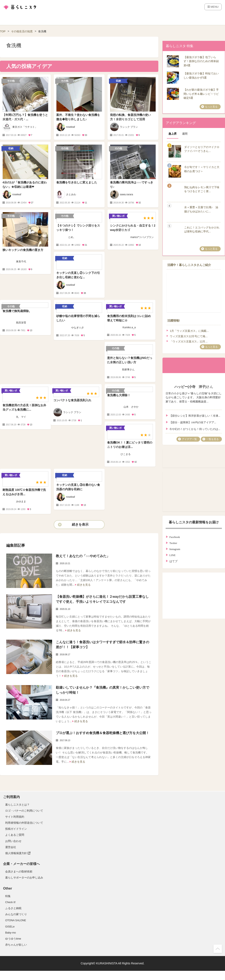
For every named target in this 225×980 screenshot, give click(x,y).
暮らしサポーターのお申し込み (24, 878)
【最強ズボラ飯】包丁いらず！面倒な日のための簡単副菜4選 (201, 61)
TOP (3, 31)
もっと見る (211, 107)
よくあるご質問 (15, 835)
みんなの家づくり (16, 914)
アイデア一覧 (189, 439)
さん (194, 382)
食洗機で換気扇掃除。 (17, 311)
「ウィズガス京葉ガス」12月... (189, 341)
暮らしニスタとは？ (17, 805)
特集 (8, 896)
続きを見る (84, 585)
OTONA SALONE (16, 920)
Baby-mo (11, 933)
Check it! (10, 902)
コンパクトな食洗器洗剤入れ (72, 400)
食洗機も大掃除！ (119, 395)
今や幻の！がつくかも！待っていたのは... (195, 429)
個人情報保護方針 (18, 853)
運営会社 (11, 847)
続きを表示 (80, 524)
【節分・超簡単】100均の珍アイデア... (193, 422)
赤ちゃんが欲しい (16, 945)
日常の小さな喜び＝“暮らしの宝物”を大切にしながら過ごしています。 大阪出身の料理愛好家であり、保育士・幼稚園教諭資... (194, 397)
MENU (213, 7)
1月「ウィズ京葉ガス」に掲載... (189, 331)
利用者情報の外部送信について (24, 823)
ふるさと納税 (13, 908)
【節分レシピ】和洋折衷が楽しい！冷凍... (195, 415)
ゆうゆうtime (13, 939)
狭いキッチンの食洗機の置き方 (23, 250)
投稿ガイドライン (16, 829)
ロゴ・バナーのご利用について (24, 811)
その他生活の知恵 (22, 31)
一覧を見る (212, 439)
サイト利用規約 (15, 817)
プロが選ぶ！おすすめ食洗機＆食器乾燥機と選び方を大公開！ (102, 733)
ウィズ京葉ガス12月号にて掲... (189, 336)
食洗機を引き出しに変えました (77, 182)
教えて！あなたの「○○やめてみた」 (83, 556)
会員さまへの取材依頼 (19, 872)
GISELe (10, 927)
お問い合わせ (13, 841)
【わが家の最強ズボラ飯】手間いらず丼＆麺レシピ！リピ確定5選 (201, 94)
